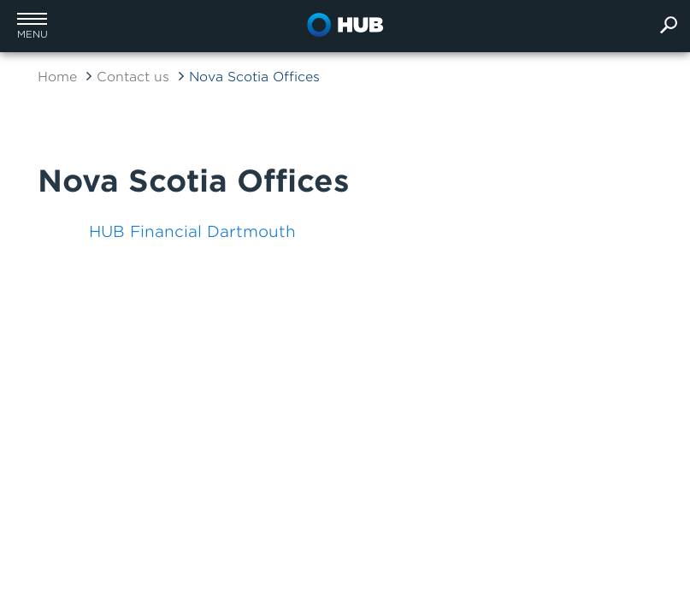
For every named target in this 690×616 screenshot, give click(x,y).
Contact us (133, 77)
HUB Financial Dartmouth (192, 231)
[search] (669, 26)
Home (57, 77)
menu (32, 35)
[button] (32, 26)
